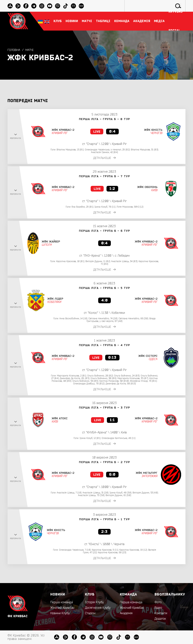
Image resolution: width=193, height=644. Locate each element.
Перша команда (62, 602)
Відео (158, 608)
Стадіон (90, 613)
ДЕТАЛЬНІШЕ (106, 158)
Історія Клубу (94, 602)
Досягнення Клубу (98, 608)
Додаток (160, 619)
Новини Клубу (60, 613)
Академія (126, 613)
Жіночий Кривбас (62, 608)
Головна (14, 50)
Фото (158, 602)
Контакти (161, 613)
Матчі (30, 50)
